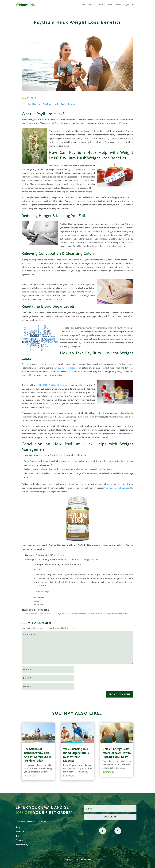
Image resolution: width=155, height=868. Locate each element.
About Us (101, 5)
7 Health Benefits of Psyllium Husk (37, 614)
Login (127, 5)
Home (83, 5)
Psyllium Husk (51, 104)
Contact (118, 5)
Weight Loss (68, 104)
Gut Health (34, 104)
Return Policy (22, 845)
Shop (90, 5)
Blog (110, 5)
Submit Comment (120, 694)
